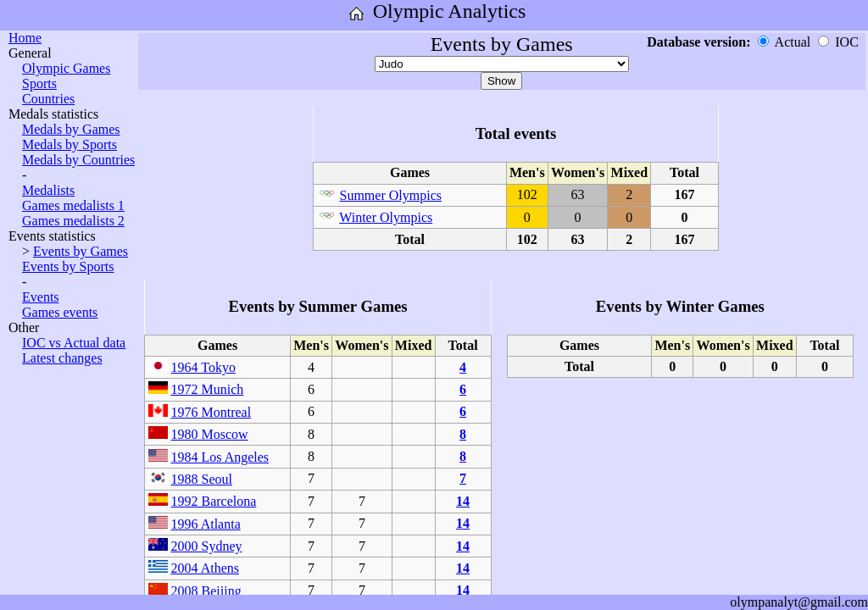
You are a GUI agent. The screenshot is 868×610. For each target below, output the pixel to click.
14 (463, 501)
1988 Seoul (202, 479)
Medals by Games (71, 129)
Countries (48, 99)
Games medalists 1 (73, 205)
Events (41, 297)
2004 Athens (205, 568)
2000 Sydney (207, 546)
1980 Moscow (210, 434)
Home (25, 38)
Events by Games (81, 251)
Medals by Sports (70, 144)
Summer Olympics (391, 195)
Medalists (48, 190)
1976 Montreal (211, 412)
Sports (39, 83)
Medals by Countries (78, 160)
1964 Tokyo (203, 367)
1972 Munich (208, 389)
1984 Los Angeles (220, 457)
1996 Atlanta (206, 524)
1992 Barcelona (214, 501)
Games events (60, 312)
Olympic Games (66, 68)
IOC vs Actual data (74, 343)
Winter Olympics (386, 217)
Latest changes (62, 358)
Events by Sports (68, 266)
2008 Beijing (206, 591)
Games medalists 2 (73, 221)
